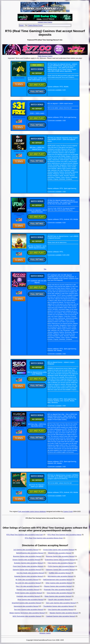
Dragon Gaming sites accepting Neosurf (26, 560)
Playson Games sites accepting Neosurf (58, 586)
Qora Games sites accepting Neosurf (60, 593)
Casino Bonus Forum (35, 25)
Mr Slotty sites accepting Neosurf (27, 580)
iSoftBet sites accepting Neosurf (60, 573)
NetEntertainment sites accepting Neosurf (58, 580)
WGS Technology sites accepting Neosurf (27, 616)
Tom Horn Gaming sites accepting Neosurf (29, 610)
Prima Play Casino (19, 375)
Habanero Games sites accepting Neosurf (60, 570)
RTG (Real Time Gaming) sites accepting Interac (64, 535)
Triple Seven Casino (19, 288)
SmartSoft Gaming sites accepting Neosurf (27, 603)
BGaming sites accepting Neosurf (60, 553)
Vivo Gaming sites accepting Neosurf (61, 610)
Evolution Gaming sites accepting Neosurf (29, 563)
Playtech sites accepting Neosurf (28, 590)
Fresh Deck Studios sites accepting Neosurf (28, 566)
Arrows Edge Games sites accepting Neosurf (59, 550)
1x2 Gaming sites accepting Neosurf (26, 550)
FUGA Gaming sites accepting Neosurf (61, 566)
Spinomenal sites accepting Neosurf (26, 606)
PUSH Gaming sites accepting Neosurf (29, 593)
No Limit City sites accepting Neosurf (28, 583)
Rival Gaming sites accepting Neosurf (31, 600)
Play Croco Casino (19, 488)
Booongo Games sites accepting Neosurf (60, 556)
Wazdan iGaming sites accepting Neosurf (64, 613)
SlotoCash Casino (19, 116)
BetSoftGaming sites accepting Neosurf (30, 553)
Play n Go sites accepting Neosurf (28, 586)
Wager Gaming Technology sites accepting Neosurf (27, 613)
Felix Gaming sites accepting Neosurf (61, 563)
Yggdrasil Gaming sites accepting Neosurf (60, 616)
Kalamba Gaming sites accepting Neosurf (29, 576)
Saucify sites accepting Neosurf (59, 600)
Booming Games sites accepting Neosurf (27, 556)
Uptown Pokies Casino (19, 214)
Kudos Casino (19, 427)
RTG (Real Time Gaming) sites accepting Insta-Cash (25, 535)
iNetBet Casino (19, 150)
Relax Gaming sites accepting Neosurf (58, 596)
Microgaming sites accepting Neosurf (61, 576)
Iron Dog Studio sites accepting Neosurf (30, 573)
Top (45, 269)
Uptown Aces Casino (45, 22)
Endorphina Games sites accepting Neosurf (60, 560)
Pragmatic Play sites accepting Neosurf (58, 590)
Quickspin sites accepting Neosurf (28, 596)
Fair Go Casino (19, 77)
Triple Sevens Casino (45, 56)
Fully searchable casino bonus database (32, 511)
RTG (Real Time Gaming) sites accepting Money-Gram (44, 538)
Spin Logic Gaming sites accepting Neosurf (61, 603)
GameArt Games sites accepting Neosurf (27, 570)
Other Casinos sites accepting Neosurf (59, 583)
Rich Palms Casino (19, 249)
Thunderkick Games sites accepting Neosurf (59, 606)
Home (22, 25)
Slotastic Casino (45, 633)
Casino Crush (68, 511)
